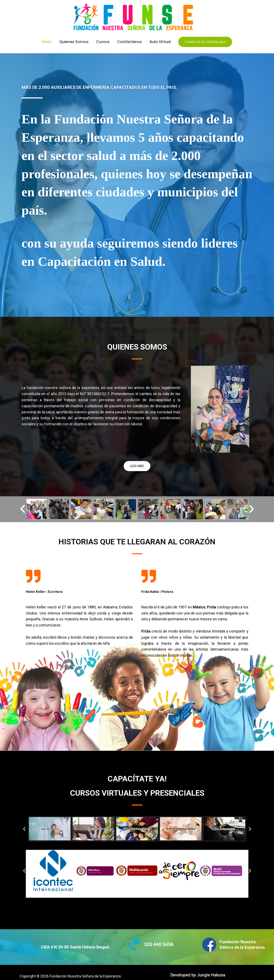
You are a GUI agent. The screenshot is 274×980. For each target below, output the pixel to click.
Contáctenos (130, 42)
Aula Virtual (160, 42)
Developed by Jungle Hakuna (198, 975)
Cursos (103, 42)
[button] (205, 42)
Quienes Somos (74, 42)
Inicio (47, 42)
